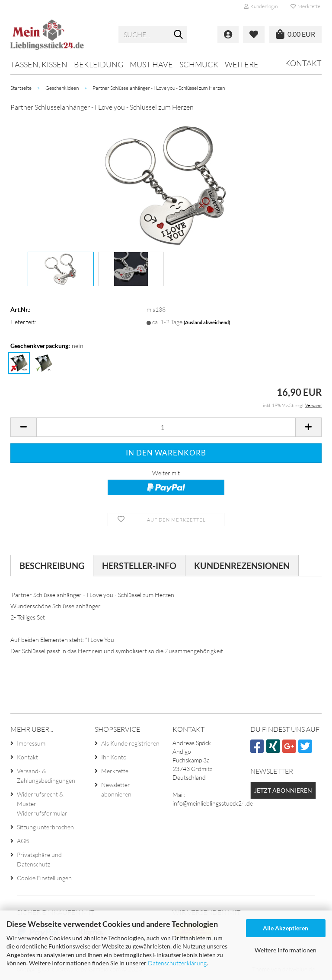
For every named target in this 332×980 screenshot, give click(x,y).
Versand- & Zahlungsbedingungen (46, 776)
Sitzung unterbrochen (45, 827)
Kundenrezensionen (242, 566)
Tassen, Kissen (39, 64)
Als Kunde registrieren (130, 743)
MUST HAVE (151, 64)
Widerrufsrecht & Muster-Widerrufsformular (42, 804)
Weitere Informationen (286, 950)
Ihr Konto (114, 757)
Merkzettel (306, 6)
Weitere (242, 64)
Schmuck (199, 64)
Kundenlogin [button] (261, 6)
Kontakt (303, 63)
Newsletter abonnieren (116, 789)
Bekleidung (99, 64)
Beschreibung (52, 566)
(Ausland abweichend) (207, 322)
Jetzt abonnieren (283, 790)
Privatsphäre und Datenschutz (39, 859)
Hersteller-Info (139, 566)
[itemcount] (166, 427)
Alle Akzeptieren (286, 928)
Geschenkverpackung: (47, 346)
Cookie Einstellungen (44, 878)
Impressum (31, 743)
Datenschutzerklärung (177, 963)
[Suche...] (179, 35)
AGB (23, 841)
